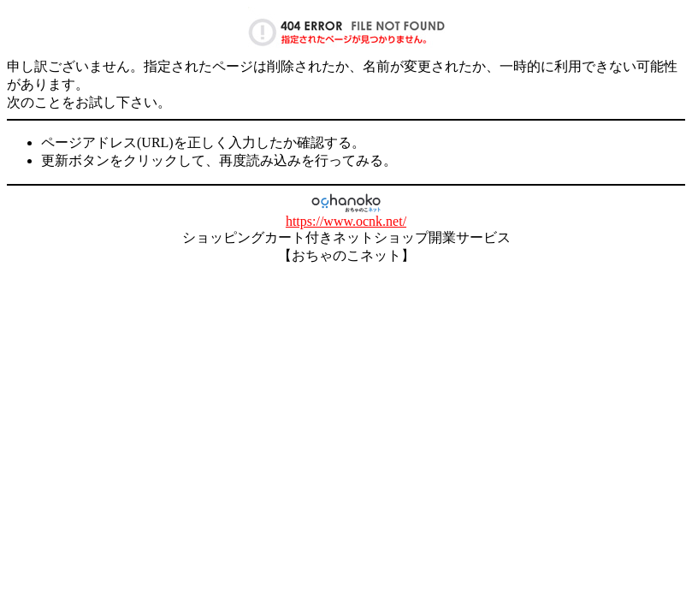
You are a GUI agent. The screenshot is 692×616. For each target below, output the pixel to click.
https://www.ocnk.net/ (346, 221)
